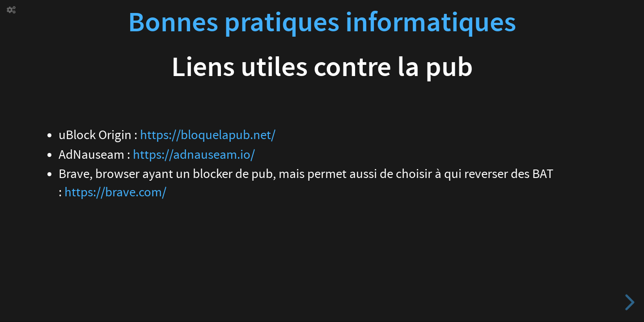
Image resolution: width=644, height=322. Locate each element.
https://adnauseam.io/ (194, 155)
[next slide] (628, 302)
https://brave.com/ (115, 192)
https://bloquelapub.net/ (208, 135)
